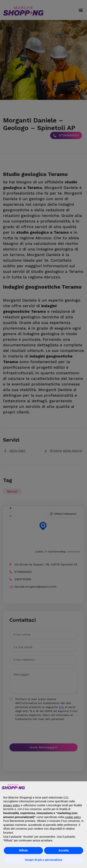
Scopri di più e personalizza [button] (43, 860)
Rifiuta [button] (23, 850)
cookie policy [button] (73, 817)
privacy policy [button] (12, 805)
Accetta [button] (64, 850)
